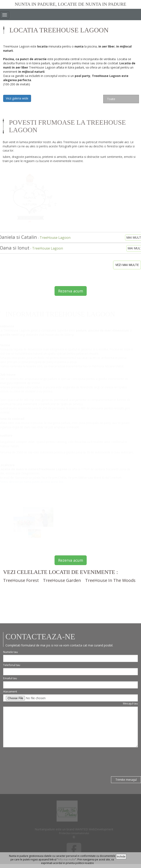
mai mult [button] (132, 237)
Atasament (10, 691)
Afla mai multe (67, 859)
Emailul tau (10, 678)
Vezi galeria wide (17, 98)
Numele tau (10, 652)
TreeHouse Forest (21, 580)
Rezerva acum (71, 291)
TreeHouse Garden (62, 580)
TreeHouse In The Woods (110, 580)
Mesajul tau (130, 703)
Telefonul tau (12, 665)
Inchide (121, 857)
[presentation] (35, 760)
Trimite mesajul (126, 780)
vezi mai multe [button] (127, 265)
